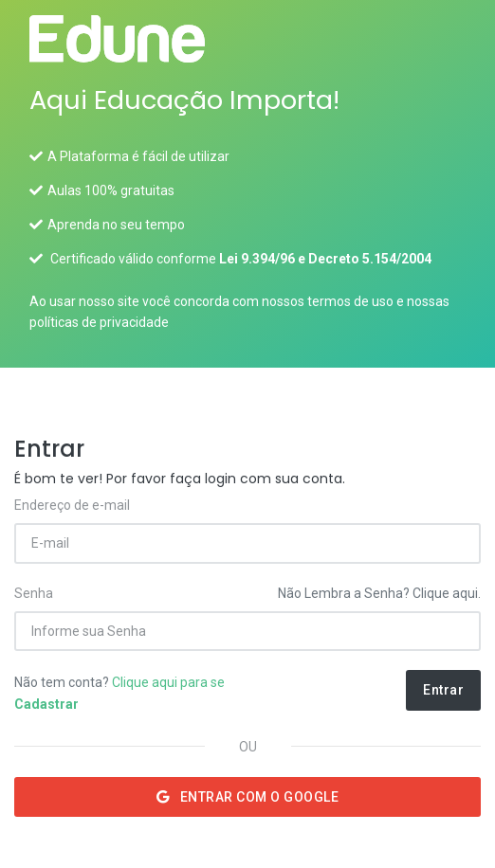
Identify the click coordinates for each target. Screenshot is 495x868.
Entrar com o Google (248, 797)
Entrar (443, 690)
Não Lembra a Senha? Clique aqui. (379, 593)
